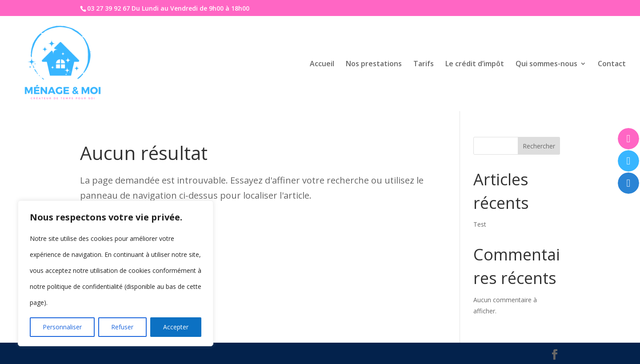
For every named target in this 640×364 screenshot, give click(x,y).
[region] (116, 273)
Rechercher (539, 146)
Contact (612, 64)
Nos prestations (374, 64)
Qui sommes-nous (546, 64)
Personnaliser (62, 327)
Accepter (176, 327)
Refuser (122, 327)
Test (480, 224)
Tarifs (424, 64)
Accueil (322, 64)
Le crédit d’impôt (475, 64)
